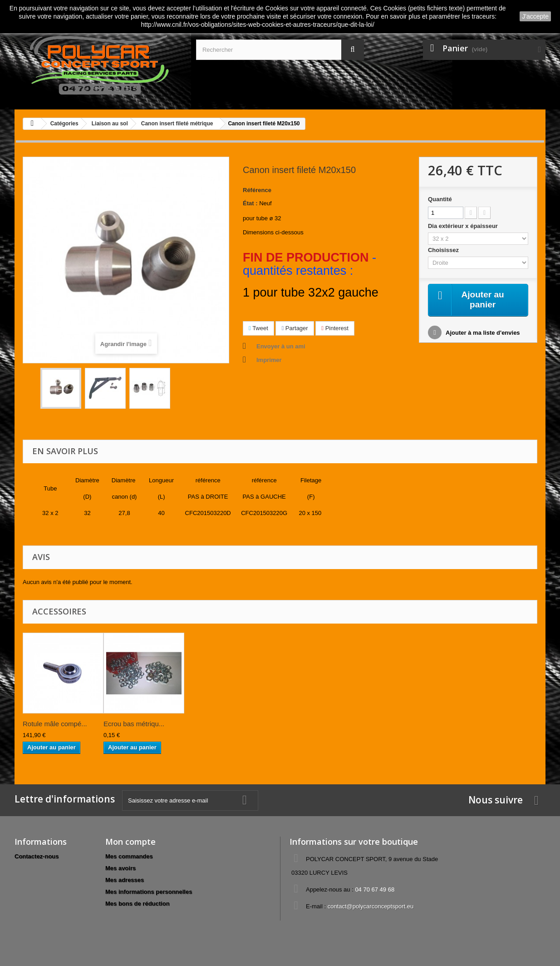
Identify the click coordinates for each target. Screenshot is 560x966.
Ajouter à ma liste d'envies (482, 334)
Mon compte (130, 842)
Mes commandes (129, 856)
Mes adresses (125, 880)
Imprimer (269, 360)
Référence (257, 190)
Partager (295, 328)
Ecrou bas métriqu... (134, 724)
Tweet (258, 328)
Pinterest (335, 328)
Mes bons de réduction (138, 904)
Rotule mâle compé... (55, 724)
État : (250, 203)
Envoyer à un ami (281, 346)
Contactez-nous (37, 856)
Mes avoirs (120, 868)
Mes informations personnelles (149, 892)
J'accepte (535, 16)
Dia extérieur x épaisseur (464, 226)
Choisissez (444, 250)
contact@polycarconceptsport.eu (371, 906)
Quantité (440, 199)
